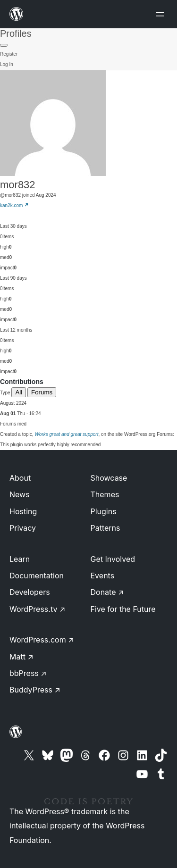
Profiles (16, 33)
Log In (7, 64)
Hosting (23, 511)
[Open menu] (162, 14)
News (20, 494)
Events (103, 576)
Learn (20, 559)
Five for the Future (123, 609)
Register (9, 54)
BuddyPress (35, 690)
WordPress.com (42, 640)
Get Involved (113, 559)
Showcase (109, 478)
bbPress (28, 673)
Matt (21, 657)
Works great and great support (66, 434)
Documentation (37, 576)
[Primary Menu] (4, 45)
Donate (107, 592)
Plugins (104, 511)
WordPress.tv (37, 609)
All (19, 392)
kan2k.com (14, 205)
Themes (105, 494)
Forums (42, 392)
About (20, 478)
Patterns (105, 528)
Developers (30, 592)
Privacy (23, 528)
